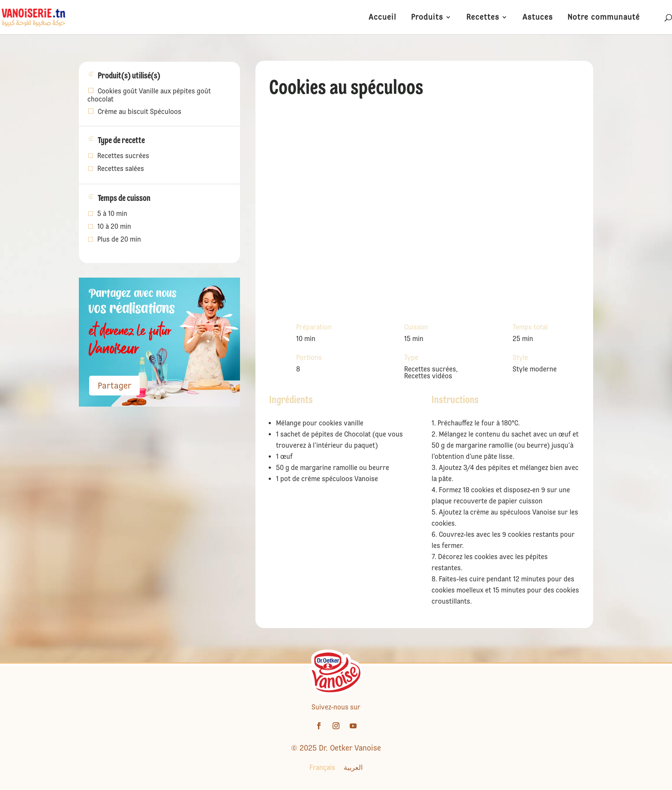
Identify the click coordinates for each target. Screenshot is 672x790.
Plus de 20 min (119, 240)
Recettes (483, 18)
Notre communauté (604, 18)
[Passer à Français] (322, 768)
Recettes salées (121, 169)
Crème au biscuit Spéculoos (139, 112)
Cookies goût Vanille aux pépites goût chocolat (149, 95)
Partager (114, 386)
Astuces (538, 18)
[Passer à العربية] (353, 768)
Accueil (382, 18)
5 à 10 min (112, 214)
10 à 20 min (114, 227)
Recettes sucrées (123, 156)
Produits (427, 18)
